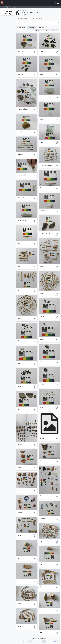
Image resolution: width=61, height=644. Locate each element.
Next (55, 641)
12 (51, 641)
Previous (22, 641)
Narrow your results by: (8, 12)
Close (26, 10)
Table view (40, 28)
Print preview (21, 28)
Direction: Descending (52, 31)
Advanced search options (27, 23)
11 (48, 641)
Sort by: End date (39, 31)
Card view (31, 28)
